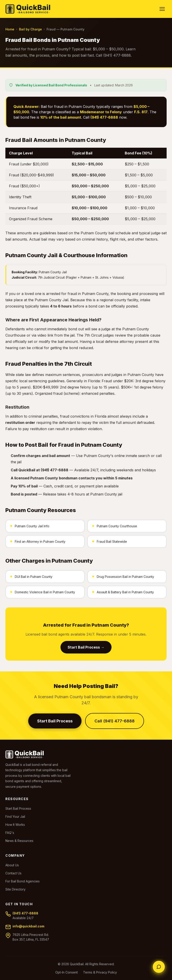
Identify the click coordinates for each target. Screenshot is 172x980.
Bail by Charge (30, 29)
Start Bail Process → (86, 647)
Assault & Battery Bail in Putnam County (123, 592)
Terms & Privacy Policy (100, 972)
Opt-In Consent (67, 972)
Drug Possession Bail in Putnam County (123, 577)
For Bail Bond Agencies (23, 881)
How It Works (15, 825)
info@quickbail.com (28, 926)
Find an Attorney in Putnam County (38, 541)
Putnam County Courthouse (115, 526)
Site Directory (15, 889)
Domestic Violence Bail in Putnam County (43, 592)
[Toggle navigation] (162, 9)
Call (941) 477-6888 (115, 721)
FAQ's (10, 833)
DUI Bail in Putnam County (31, 577)
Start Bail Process (55, 721)
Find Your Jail (15, 817)
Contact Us (13, 873)
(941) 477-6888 (25, 913)
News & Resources (19, 841)
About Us (12, 865)
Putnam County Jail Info (30, 526)
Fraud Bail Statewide (110, 541)
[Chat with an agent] (159, 967)
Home (10, 29)
